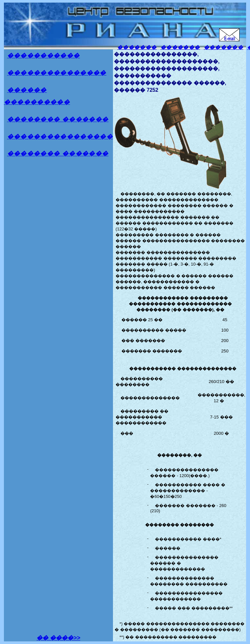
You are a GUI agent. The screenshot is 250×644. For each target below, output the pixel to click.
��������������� (57, 73)
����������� (44, 55)
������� (137, 47)
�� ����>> (58, 638)
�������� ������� (58, 119)
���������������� (60, 137)
